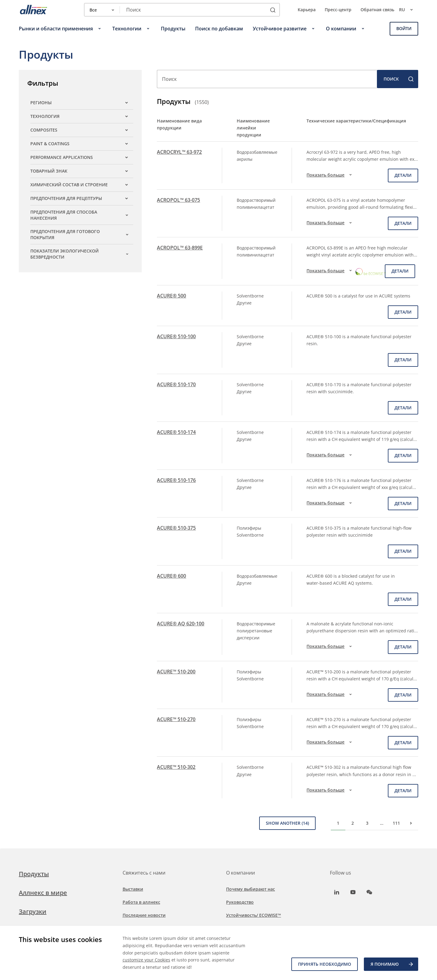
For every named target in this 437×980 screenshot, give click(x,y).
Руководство (240, 902)
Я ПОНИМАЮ (392, 964)
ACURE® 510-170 (176, 384)
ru (409, 10)
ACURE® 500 (171, 296)
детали (403, 175)
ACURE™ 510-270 (176, 719)
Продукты (34, 874)
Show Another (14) (287, 823)
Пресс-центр (338, 10)
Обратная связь (377, 10)
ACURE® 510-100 (176, 336)
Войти (404, 28)
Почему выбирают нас (251, 889)
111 (396, 823)
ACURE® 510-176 (176, 480)
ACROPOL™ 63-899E (180, 248)
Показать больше (330, 175)
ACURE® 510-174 (176, 432)
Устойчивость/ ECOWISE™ (254, 915)
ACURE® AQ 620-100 (181, 624)
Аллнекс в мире (43, 893)
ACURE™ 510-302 (176, 767)
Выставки (133, 889)
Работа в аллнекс (141, 902)
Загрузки (33, 911)
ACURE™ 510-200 (176, 672)
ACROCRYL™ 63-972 (179, 152)
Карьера (307, 10)
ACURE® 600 (171, 576)
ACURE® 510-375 (176, 528)
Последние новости (144, 915)
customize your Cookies (146, 960)
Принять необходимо (325, 964)
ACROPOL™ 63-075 (178, 200)
